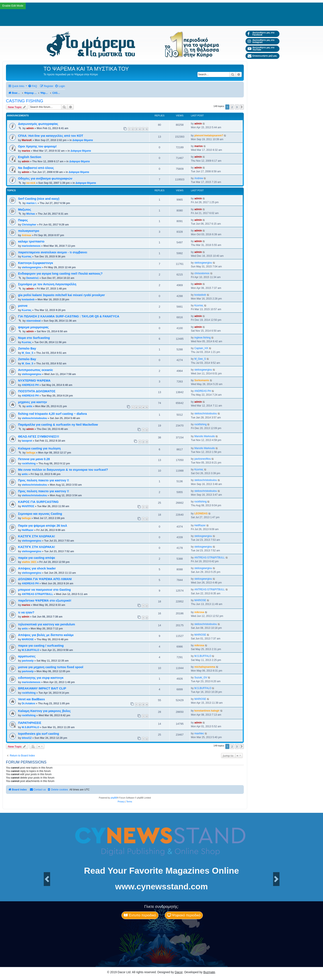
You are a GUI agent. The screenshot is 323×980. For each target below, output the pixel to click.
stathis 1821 (29, 562)
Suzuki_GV (201, 678)
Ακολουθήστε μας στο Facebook (261, 34)
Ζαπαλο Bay (27, 348)
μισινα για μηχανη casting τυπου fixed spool (51, 667)
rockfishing (200, 424)
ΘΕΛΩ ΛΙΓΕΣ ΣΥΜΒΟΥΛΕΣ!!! (39, 437)
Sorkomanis (202, 380)
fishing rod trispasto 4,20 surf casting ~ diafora (52, 414)
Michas (31, 214)
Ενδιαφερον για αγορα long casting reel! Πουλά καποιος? (60, 274)
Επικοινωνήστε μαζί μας (262, 56)
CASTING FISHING (25, 101)
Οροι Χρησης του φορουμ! (37, 146)
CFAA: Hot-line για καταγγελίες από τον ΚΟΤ (51, 136)
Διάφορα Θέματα (83, 140)
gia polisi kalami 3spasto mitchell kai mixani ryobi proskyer (61, 295)
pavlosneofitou (203, 459)
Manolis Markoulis (205, 436)
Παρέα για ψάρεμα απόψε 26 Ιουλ (43, 526)
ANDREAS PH (30, 385)
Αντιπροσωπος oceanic (36, 370)
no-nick (31, 183)
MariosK (27, 140)
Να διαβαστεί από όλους (36, 168)
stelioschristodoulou (34, 418)
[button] (242, 107)
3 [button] (237, 107)
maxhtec (199, 733)
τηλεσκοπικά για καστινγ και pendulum (47, 624)
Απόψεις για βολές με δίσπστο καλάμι (46, 635)
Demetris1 (33, 278)
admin (30, 128)
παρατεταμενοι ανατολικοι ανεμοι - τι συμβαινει (53, 252)
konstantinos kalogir (207, 711)
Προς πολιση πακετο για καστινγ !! (44, 480)
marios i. (32, 203)
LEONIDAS (201, 514)
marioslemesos (31, 246)
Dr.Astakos (28, 703)
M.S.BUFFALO (30, 650)
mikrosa (199, 612)
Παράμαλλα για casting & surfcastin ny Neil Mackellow (58, 425)
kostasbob (28, 300)
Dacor (179, 972)
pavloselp (28, 661)
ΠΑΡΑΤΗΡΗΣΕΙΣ (30, 723)
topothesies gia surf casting (39, 734)
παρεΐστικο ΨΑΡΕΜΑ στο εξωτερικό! (45, 601)
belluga (31, 453)
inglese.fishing (202, 338)
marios (26, 151)
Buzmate (209, 972)
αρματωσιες (27, 656)
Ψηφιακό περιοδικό (184, 915)
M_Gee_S (27, 353)
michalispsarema (205, 667)
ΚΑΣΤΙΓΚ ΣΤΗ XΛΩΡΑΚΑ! (37, 536)
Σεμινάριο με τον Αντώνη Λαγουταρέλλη (47, 284)
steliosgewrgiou (31, 267)
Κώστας (27, 257)
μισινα (23, 306)
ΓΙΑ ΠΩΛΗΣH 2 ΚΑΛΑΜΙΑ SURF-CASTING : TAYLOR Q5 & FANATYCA (69, 316)
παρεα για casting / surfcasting (41, 646)
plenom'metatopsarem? (209, 136)
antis (29, 406)
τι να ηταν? (26, 612)
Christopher (29, 225)
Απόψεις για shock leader (37, 568)
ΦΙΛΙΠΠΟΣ (28, 506)
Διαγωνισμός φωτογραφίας (38, 124)
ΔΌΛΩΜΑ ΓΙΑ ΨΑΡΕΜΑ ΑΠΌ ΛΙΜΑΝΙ (45, 579)
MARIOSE (200, 600)
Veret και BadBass (31, 699)
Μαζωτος (25, 210)
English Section (30, 157)
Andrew (199, 178)
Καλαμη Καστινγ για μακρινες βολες (44, 711)
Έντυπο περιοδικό (140, 915)
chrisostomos (202, 273)
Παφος (23, 220)
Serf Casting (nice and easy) (39, 199)
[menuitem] (32, 86)
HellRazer (28, 530)
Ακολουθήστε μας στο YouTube (261, 49)
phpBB (114, 798)
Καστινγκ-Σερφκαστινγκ (36, 263)
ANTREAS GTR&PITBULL (209, 558)
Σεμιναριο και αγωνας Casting (40, 514)
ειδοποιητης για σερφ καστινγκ (41, 678)
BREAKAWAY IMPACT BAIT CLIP (42, 688)
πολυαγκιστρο (29, 231)
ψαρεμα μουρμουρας (33, 327)
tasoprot (27, 441)
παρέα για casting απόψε (37, 558)
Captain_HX (201, 348)
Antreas (26, 235)
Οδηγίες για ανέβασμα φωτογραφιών (45, 178)
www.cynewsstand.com (161, 887)
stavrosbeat (34, 321)
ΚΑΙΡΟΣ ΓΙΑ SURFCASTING (38, 502)
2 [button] (232, 107)
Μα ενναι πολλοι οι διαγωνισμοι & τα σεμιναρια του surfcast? (63, 470)
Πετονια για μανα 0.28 (34, 459)
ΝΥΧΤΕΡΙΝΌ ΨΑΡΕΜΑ (34, 381)
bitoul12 (27, 738)
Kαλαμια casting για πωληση (39, 448)
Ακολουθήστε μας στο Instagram (261, 41)
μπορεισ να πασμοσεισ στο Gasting (44, 590)
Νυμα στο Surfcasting (34, 338)
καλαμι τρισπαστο (31, 241)
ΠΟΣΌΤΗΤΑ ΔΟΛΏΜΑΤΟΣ (37, 391)
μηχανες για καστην (32, 402)
